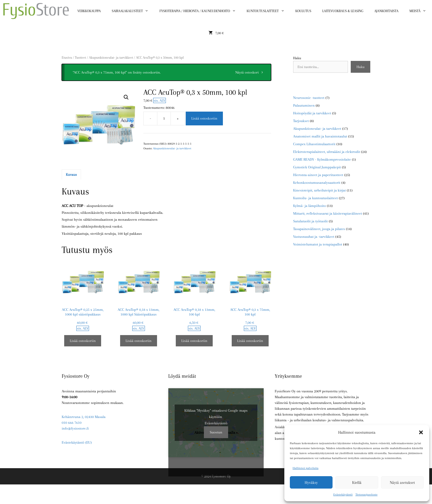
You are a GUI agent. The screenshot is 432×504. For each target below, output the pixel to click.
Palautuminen (304, 105)
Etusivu (67, 58)
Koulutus (303, 11)
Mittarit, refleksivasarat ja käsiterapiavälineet (328, 213)
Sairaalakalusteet (133, 11)
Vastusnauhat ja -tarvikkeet (314, 237)
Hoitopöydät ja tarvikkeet (312, 113)
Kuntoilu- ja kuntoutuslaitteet (315, 198)
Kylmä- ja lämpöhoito (310, 206)
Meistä (421, 11)
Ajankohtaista (386, 11)
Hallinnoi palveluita (306, 468)
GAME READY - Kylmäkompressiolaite (322, 159)
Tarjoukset (301, 121)
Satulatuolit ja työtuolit (310, 221)
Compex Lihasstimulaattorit (314, 144)
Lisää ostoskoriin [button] (83, 341)
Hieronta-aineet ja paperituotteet (318, 175)
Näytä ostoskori (247, 72)
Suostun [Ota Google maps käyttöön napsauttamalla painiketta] (216, 432)
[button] (421, 432)
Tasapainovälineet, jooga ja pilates (319, 229)
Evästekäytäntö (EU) (77, 442)
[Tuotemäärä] (164, 118)
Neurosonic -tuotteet (309, 98)
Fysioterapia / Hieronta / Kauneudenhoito (200, 11)
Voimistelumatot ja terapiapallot (318, 244)
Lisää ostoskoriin (204, 118)
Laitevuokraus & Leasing (343, 11)
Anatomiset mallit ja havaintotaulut (320, 136)
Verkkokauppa (89, 11)
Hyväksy (311, 483)
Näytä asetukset (402, 483)
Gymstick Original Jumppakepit (317, 167)
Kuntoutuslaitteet (268, 11)
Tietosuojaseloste (366, 494)
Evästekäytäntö (343, 494)
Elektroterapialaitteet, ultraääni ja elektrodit (327, 152)
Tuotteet (80, 58)
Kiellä (357, 483)
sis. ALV (160, 100)
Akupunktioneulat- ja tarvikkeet (111, 58)
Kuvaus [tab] (71, 175)
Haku (297, 58)
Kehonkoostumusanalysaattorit (317, 183)
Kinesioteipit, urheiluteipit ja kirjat (319, 190)
